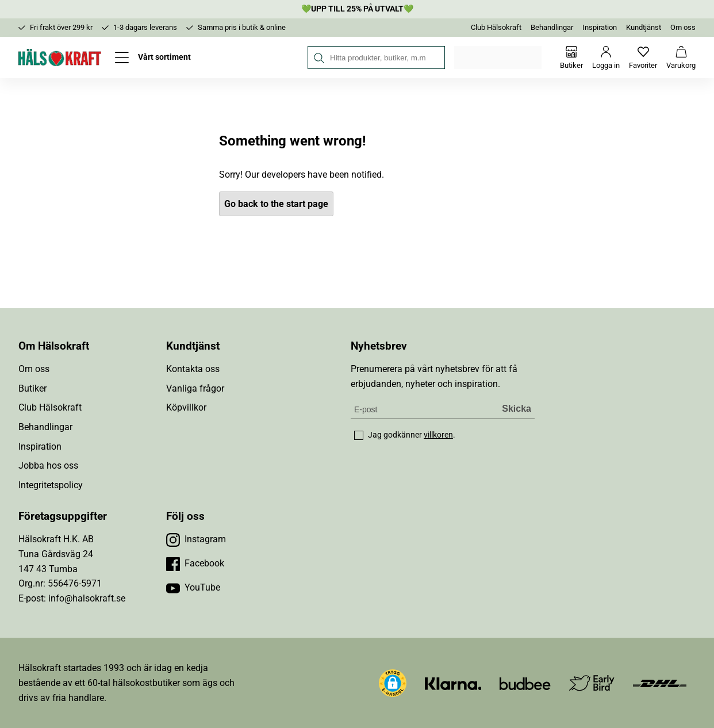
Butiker (32, 388)
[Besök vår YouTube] (193, 588)
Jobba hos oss (48, 465)
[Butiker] (571, 58)
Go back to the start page (276, 204)
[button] (393, 683)
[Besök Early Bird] (592, 682)
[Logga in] (606, 58)
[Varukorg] (681, 58)
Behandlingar (552, 27)
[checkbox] (359, 435)
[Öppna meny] (153, 58)
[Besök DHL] (660, 683)
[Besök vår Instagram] (196, 539)
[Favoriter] (643, 58)
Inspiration (600, 27)
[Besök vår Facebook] (195, 564)
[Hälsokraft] (60, 58)
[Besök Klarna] (453, 683)
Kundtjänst (644, 27)
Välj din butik (499, 58)
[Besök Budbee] (525, 683)
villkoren (438, 435)
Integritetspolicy (51, 485)
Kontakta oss (193, 369)
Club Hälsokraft (496, 27)
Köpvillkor (186, 407)
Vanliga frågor (195, 388)
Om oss (683, 27)
